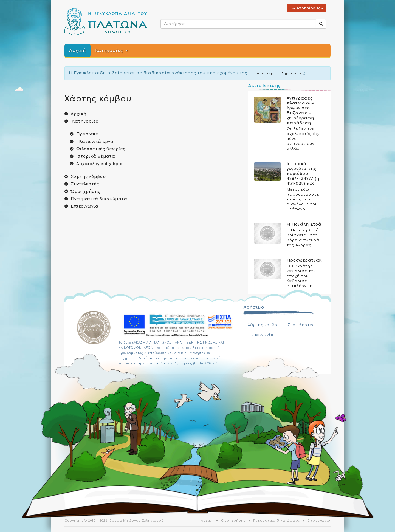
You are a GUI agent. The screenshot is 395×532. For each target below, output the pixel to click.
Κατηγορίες (109, 51)
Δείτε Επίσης (264, 86)
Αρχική (77, 51)
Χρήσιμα (254, 307)
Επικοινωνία (85, 206)
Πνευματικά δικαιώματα (99, 199)
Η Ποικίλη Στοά (304, 224)
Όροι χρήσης (86, 192)
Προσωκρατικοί (304, 260)
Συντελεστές (85, 184)
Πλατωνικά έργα (95, 142)
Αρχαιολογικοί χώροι (100, 164)
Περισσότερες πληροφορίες (278, 73)
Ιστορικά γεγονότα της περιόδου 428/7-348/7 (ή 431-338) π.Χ (303, 174)
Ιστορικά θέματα (96, 156)
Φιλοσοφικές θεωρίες (101, 149)
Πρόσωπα (88, 134)
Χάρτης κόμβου (88, 177)
